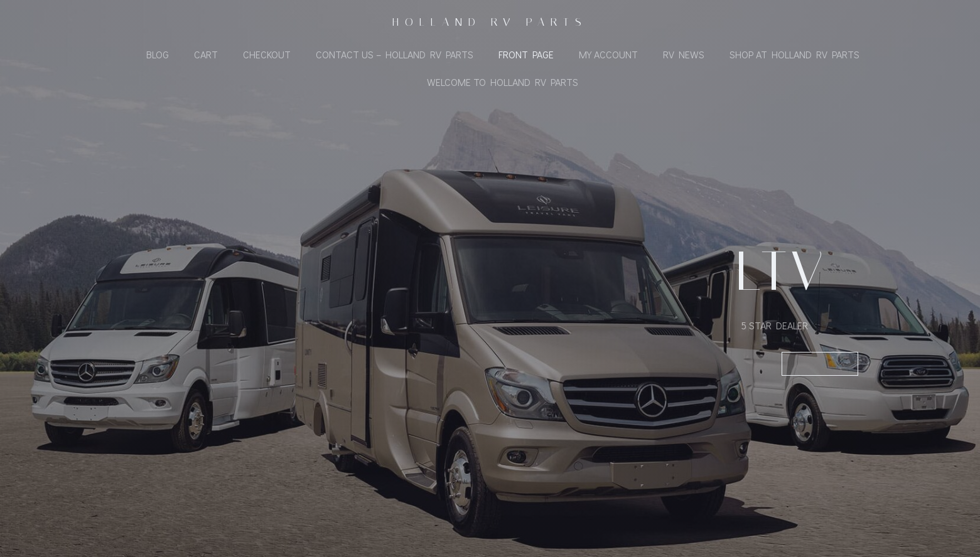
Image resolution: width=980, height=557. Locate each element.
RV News (684, 54)
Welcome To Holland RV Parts (503, 82)
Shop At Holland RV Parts (794, 54)
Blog (158, 54)
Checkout (267, 54)
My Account (608, 54)
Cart (206, 54)
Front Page (526, 54)
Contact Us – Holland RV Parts (395, 54)
